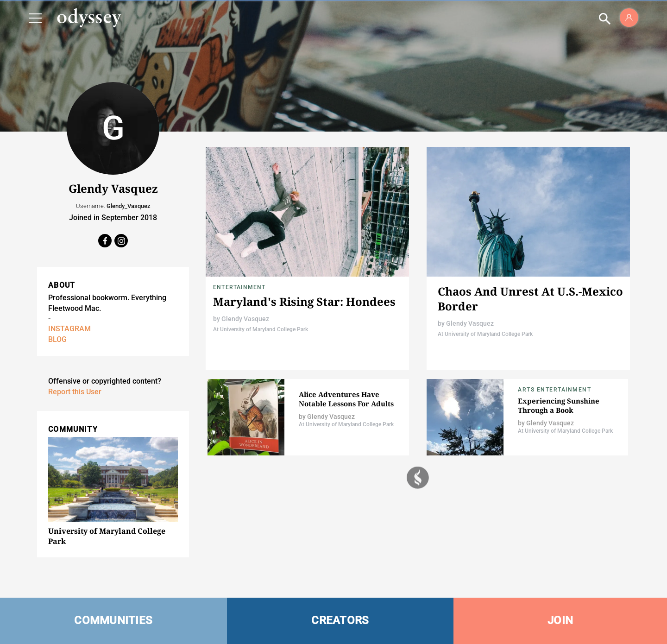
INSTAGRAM (69, 329)
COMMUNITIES (113, 620)
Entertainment (239, 287)
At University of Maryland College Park (261, 329)
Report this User (75, 392)
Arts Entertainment (554, 390)
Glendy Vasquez (245, 319)
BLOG (57, 339)
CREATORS (340, 620)
